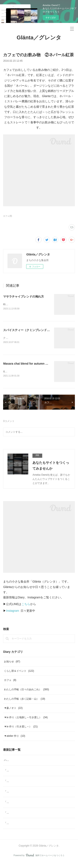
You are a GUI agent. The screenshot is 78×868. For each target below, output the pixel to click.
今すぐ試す (51, 18)
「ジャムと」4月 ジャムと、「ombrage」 (28, 771)
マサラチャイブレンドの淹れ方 (24, 296)
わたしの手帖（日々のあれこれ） (26, 690)
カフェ (10, 681)
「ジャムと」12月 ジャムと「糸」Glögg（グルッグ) (34, 814)
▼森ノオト (13, 709)
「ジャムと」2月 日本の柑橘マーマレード (28, 793)
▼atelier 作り (14, 737)
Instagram (12, 612)
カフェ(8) (7, 216)
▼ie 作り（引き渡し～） (21, 727)
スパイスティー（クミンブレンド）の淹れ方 (32, 330)
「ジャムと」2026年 (15, 803)
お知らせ (12, 662)
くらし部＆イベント (19, 672)
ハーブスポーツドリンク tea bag (22, 761)
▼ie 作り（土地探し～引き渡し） (26, 718)
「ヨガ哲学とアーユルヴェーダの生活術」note (30, 782)
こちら (26, 605)
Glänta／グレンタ (39, 38)
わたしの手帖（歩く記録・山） (24, 700)
